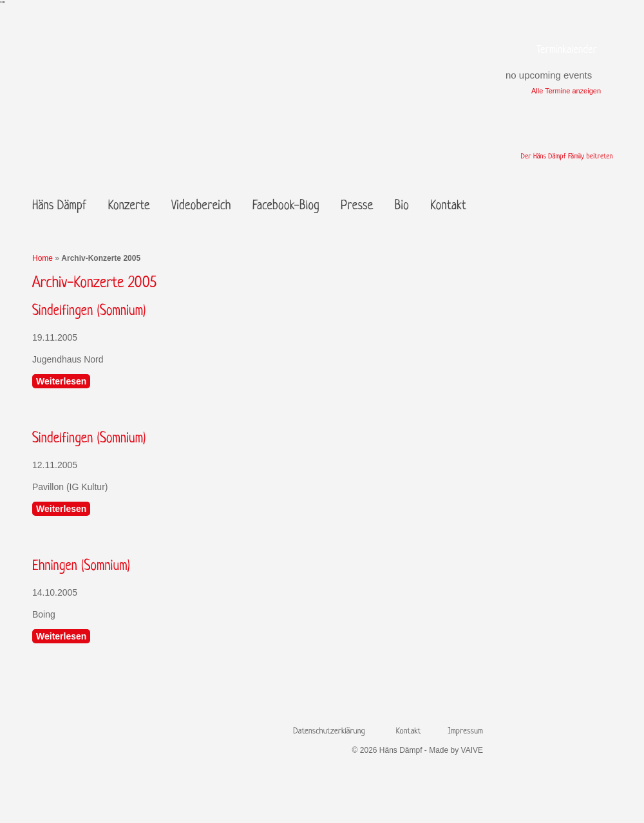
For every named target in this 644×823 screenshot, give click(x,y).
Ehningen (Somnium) (81, 566)
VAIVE (472, 750)
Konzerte (129, 206)
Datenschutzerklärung (329, 731)
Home (43, 258)
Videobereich (201, 206)
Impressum (465, 731)
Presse (357, 206)
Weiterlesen (61, 381)
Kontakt (448, 206)
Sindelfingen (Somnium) (89, 311)
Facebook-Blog (286, 206)
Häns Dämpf (59, 206)
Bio (402, 206)
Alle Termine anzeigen (566, 91)
